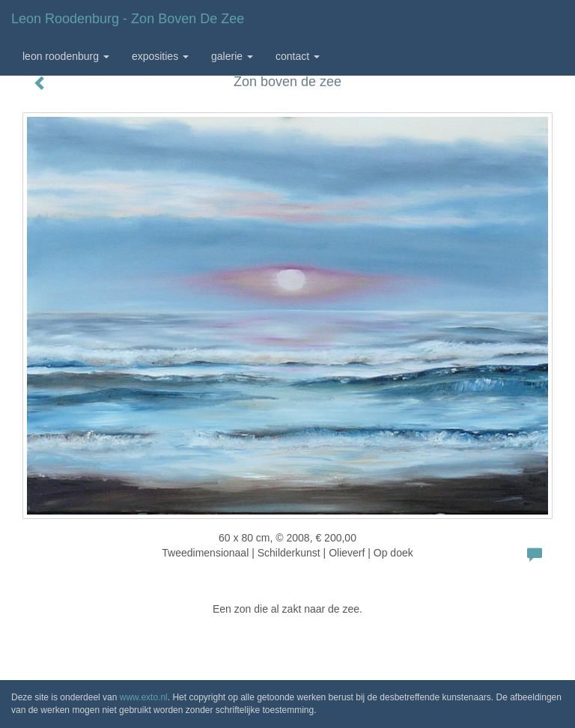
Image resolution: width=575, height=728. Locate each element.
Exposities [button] (160, 56)
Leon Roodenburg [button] (66, 56)
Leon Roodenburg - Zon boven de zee (128, 19)
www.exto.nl (144, 697)
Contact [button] (298, 56)
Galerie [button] (232, 56)
